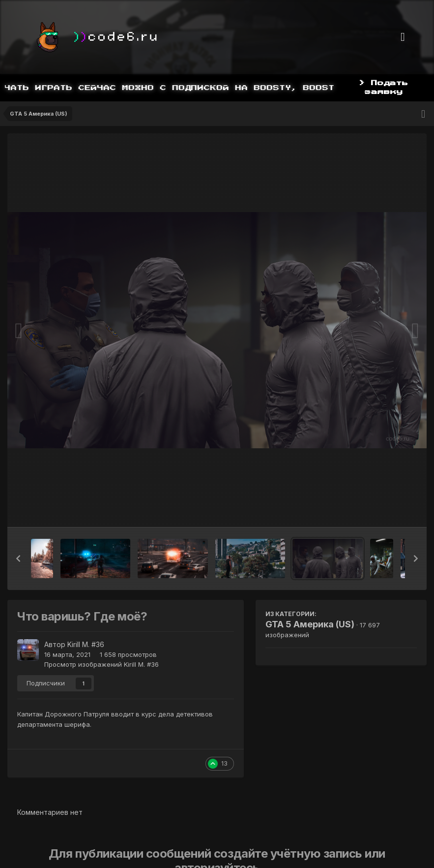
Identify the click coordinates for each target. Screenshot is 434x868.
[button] (18, 558)
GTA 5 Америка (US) (310, 624)
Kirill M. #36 (86, 644)
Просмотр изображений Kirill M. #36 (101, 664)
